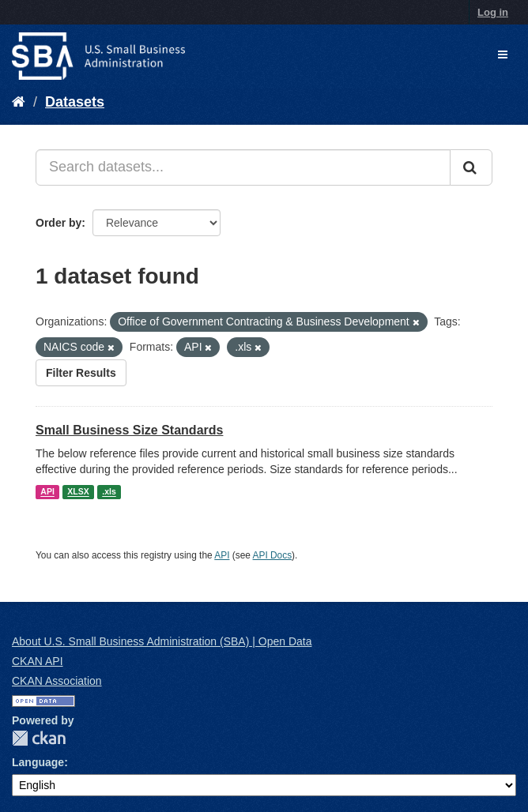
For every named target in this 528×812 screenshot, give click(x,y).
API (47, 492)
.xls (109, 492)
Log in (493, 12)
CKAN (39, 738)
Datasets (75, 102)
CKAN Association (57, 681)
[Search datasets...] (243, 167)
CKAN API (38, 661)
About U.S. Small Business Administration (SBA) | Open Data (162, 641)
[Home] (19, 102)
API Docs (273, 555)
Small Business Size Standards (129, 430)
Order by (58, 223)
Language (38, 762)
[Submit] (471, 167)
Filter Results (81, 373)
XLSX (78, 492)
